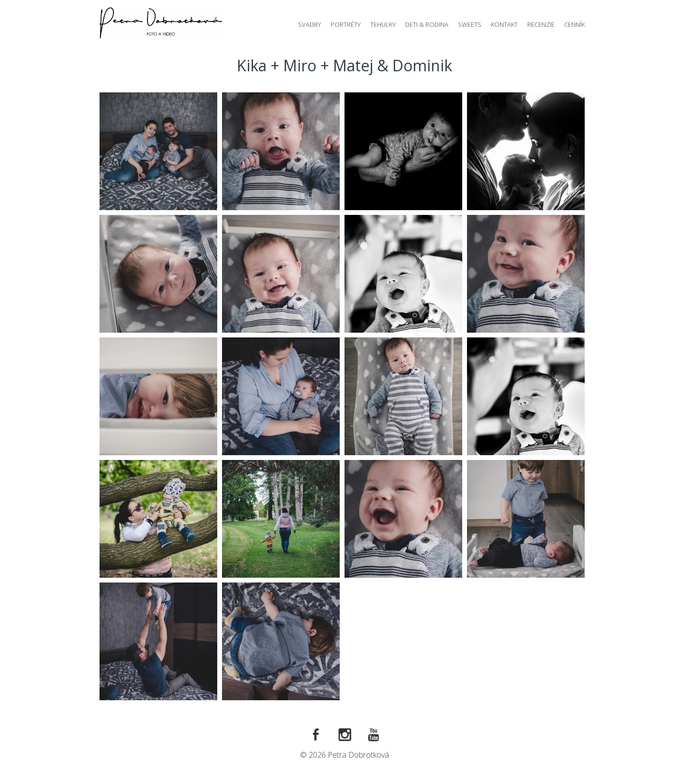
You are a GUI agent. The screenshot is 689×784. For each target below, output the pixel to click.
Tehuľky (383, 24)
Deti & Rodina (427, 24)
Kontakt (504, 24)
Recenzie (541, 24)
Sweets (470, 24)
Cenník (574, 24)
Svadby (310, 24)
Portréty (346, 24)
